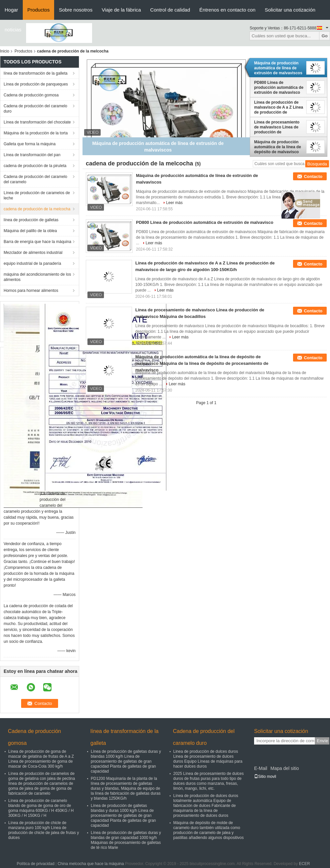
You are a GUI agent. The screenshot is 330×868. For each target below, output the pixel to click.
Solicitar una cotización (290, 10)
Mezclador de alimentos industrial (33, 253)
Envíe (322, 741)
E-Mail (261, 768)
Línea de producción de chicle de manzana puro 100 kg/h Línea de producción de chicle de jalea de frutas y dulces (44, 830)
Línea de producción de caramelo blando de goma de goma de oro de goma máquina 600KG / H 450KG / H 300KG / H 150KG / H (41, 808)
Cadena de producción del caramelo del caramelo (35, 179)
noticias (13, 30)
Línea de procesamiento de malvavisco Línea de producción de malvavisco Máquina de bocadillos (277, 127)
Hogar (11, 10)
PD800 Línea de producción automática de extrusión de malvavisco (279, 87)
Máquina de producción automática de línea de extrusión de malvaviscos (278, 68)
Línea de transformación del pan (32, 155)
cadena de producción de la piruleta (35, 166)
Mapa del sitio (284, 768)
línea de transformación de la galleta (35, 73)
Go (325, 36)
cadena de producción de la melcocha (37, 209)
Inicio (5, 51)
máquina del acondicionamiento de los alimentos (37, 277)
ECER (304, 864)
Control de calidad (170, 10)
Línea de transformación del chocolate (37, 122)
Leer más (174, 203)
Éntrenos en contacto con (227, 10)
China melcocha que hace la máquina (91, 864)
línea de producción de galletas (31, 220)
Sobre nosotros (76, 10)
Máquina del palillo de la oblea (30, 231)
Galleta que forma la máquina (30, 144)
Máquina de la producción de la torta (36, 133)
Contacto (313, 176)
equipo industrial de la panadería (32, 263)
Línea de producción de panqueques (36, 84)
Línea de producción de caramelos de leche (37, 195)
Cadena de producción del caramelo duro (35, 109)
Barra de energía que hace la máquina (37, 242)
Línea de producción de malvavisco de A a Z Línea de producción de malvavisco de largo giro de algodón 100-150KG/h (279, 107)
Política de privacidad (36, 864)
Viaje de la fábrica (121, 10)
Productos (39, 10)
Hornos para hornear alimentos (31, 291)
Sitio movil (265, 777)
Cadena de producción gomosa (31, 95)
